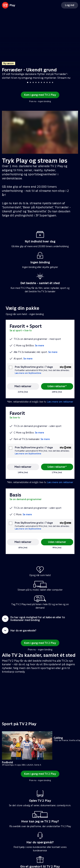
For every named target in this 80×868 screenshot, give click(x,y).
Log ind (70, 5)
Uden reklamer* (57, 386)
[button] (40, 619)
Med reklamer (23, 386)
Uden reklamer (57, 542)
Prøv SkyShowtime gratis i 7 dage (34, 367)
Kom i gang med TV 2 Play (40, 95)
